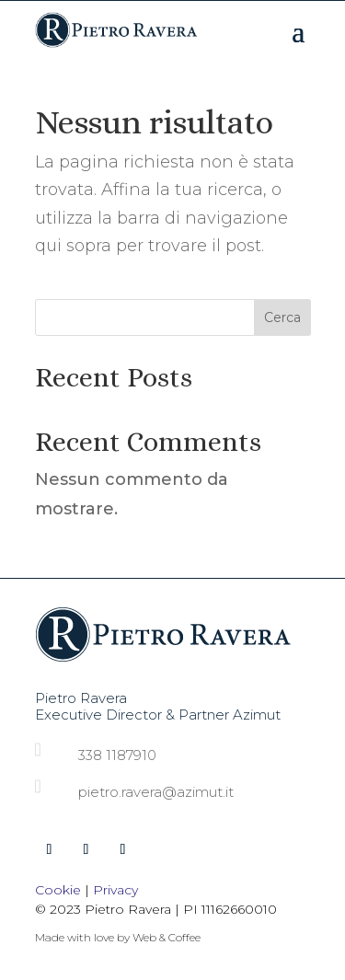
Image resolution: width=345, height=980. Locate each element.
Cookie (58, 890)
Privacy (115, 890)
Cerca (282, 317)
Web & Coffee (167, 937)
